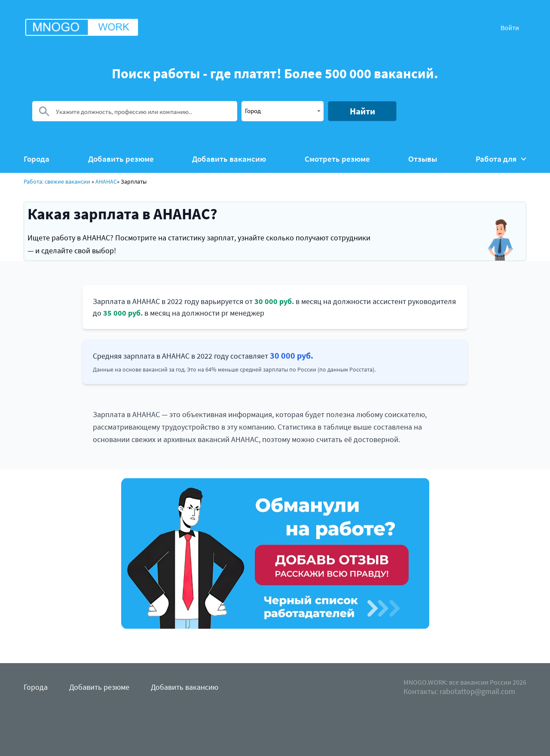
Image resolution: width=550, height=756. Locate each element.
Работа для (501, 159)
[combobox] (283, 111)
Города (37, 159)
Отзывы (423, 159)
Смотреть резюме (337, 159)
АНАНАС (106, 181)
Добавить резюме (121, 159)
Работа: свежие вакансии (57, 181)
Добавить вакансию (229, 159)
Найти (362, 111)
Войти (510, 28)
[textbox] (283, 111)
